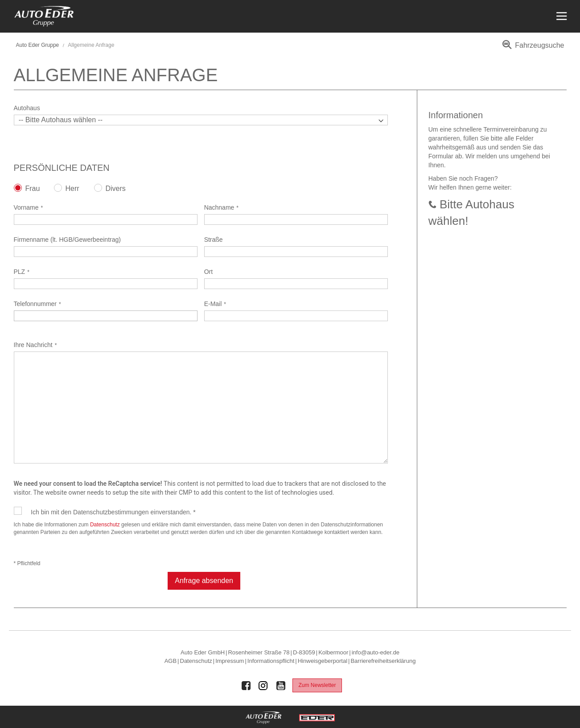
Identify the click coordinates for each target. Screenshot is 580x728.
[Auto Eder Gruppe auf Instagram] (263, 686)
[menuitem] (532, 48)
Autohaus (27, 108)
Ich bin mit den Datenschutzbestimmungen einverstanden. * (113, 512)
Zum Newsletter (317, 685)
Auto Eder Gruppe (38, 45)
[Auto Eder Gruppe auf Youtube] (281, 686)
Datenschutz (105, 525)
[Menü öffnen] (561, 16)
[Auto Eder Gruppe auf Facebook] (246, 686)
